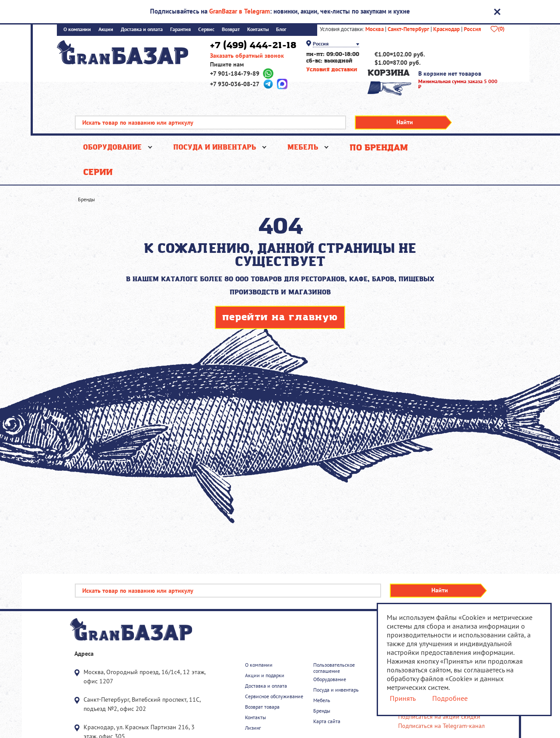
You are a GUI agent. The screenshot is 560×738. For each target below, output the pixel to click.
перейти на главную (280, 317)
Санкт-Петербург (408, 29)
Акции (106, 30)
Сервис (206, 30)
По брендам (379, 148)
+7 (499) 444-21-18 (253, 45)
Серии (98, 172)
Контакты (258, 30)
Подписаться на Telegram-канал (441, 726)
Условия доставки (332, 70)
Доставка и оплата (142, 30)
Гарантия (180, 30)
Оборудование (112, 148)
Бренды (322, 711)
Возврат (231, 30)
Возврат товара (262, 707)
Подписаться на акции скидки (439, 717)
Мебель (303, 148)
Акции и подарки (265, 675)
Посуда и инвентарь (215, 148)
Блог (281, 30)
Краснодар (446, 29)
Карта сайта (327, 721)
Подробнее (450, 698)
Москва (374, 29)
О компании (77, 30)
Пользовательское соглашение (334, 668)
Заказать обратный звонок (247, 56)
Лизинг (253, 728)
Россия (472, 29)
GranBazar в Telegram (240, 11)
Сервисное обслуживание (274, 696)
